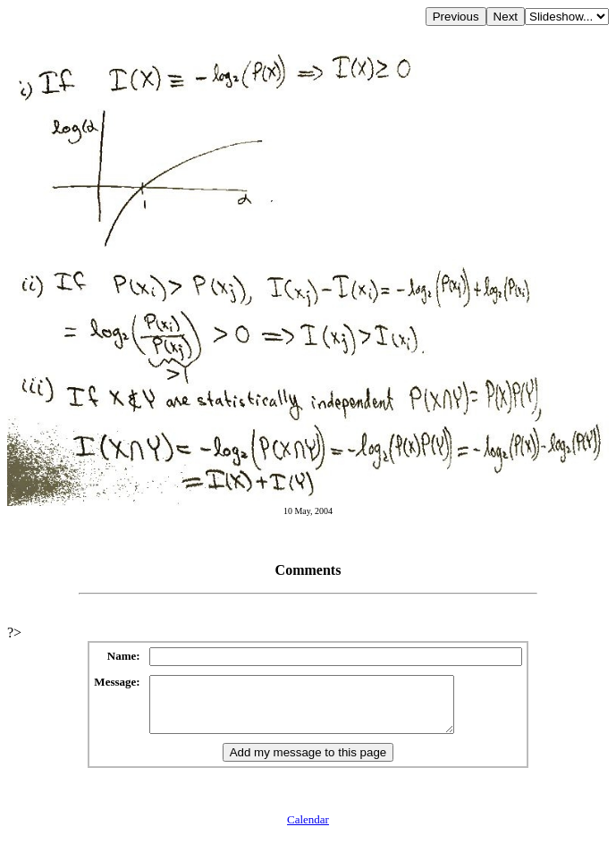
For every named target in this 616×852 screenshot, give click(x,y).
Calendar (308, 830)
